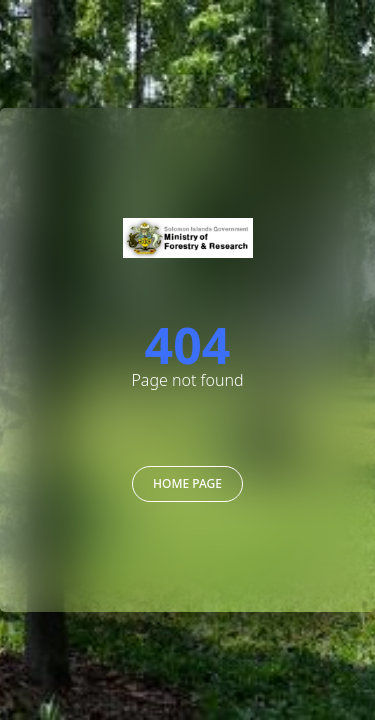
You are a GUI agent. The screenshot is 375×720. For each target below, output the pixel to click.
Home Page (187, 483)
